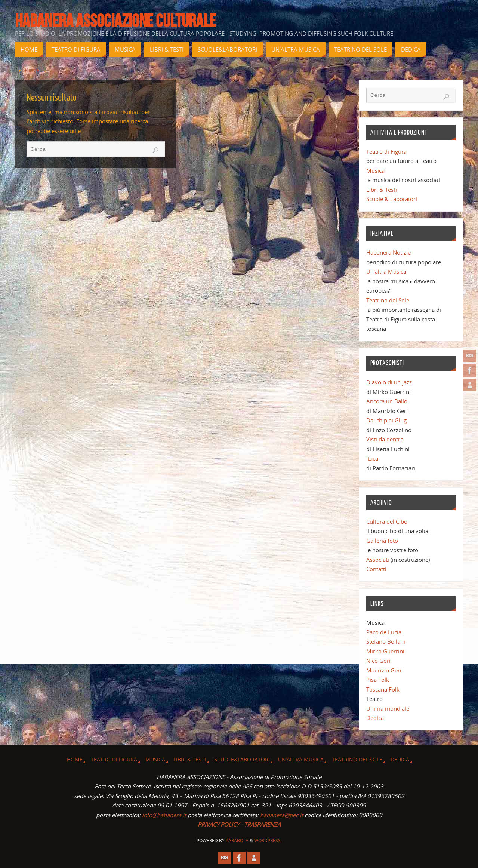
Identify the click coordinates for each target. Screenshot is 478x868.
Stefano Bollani (386, 641)
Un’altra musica (301, 760)
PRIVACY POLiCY (218, 824)
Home (32, 70)
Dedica (375, 718)
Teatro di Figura (386, 151)
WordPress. (268, 841)
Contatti (376, 569)
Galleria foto (382, 541)
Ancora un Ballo (387, 401)
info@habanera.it (164, 815)
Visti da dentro (385, 439)
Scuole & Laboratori (392, 199)
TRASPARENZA (262, 824)
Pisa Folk (378, 680)
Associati (378, 560)
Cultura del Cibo (387, 521)
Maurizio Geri (384, 670)
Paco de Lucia (384, 632)
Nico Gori (378, 661)
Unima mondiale (388, 708)
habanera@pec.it (282, 815)
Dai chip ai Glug (386, 420)
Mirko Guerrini (385, 651)
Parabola (237, 841)
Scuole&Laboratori (242, 760)
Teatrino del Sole (388, 300)
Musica (375, 170)
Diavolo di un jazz (389, 382)
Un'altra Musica (386, 271)
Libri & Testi (382, 190)
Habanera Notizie (388, 252)
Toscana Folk (383, 689)
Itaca (372, 458)
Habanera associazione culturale (115, 21)
